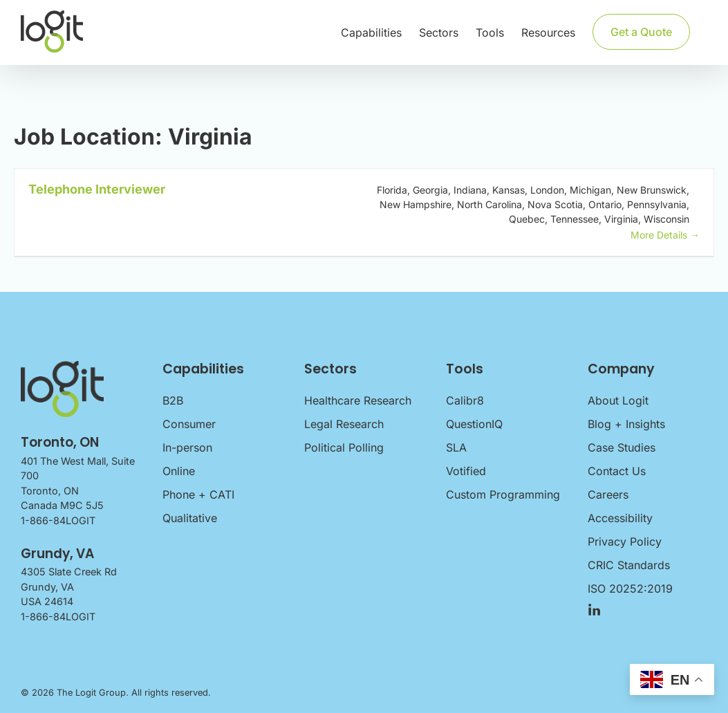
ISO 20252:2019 (630, 589)
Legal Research (344, 424)
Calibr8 (465, 400)
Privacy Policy (625, 541)
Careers (608, 494)
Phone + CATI (198, 494)
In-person (187, 447)
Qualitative (190, 518)
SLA (456, 447)
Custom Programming (503, 494)
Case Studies (622, 447)
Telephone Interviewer (97, 189)
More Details (665, 235)
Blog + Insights (626, 424)
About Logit (618, 400)
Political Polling (344, 447)
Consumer (189, 424)
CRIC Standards (629, 565)
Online (179, 471)
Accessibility (620, 518)
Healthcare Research (358, 400)
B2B (173, 400)
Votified (466, 471)
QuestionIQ (474, 424)
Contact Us (617, 471)
